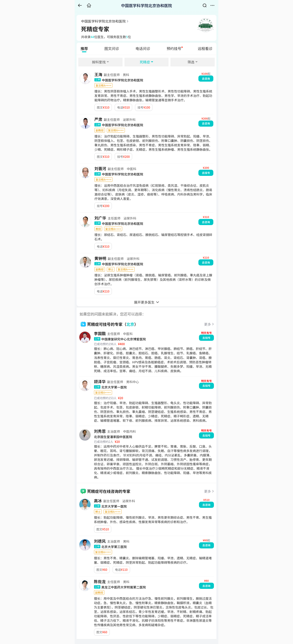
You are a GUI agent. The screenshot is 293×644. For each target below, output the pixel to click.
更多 (208, 324)
